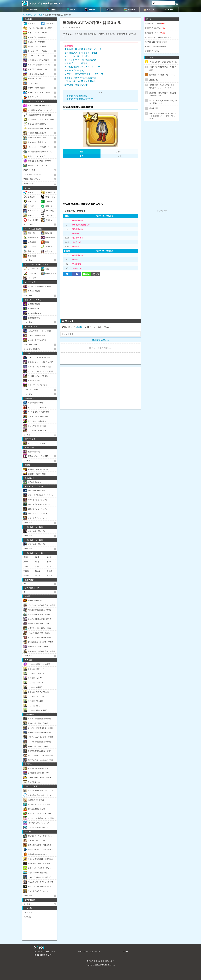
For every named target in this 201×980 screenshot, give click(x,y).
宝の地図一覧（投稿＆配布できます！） (83, 49)
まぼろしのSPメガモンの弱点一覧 (80, 78)
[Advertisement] (100, 179)
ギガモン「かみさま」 (75, 70)
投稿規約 (79, 327)
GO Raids (125, 952)
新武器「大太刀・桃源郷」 (77, 63)
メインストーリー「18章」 (77, 56)
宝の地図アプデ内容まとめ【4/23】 (81, 53)
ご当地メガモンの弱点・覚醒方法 (80, 81)
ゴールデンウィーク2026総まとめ (80, 60)
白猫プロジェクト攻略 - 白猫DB (44, 952)
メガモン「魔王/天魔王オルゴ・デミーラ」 (85, 74)
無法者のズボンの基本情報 (77, 96)
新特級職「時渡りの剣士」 (77, 85)
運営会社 (99, 961)
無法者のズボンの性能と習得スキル (80, 99)
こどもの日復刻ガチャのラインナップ (82, 67)
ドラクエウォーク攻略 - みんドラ (46, 3)
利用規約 (90, 961)
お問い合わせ (109, 961)
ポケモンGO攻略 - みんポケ (43, 955)
